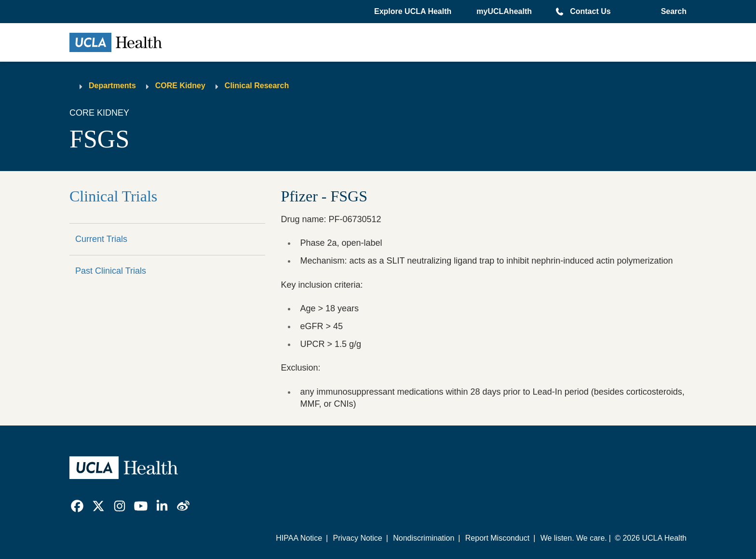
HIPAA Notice (299, 538)
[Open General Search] (672, 12)
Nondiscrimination (424, 538)
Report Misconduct (497, 538)
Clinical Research (257, 86)
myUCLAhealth (504, 11)
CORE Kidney (180, 86)
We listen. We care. (574, 538)
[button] (414, 12)
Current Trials (101, 239)
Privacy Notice (357, 538)
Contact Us (590, 11)
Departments (112, 86)
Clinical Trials (113, 196)
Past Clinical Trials (111, 271)
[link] (77, 506)
